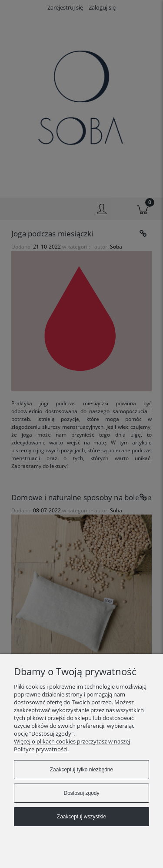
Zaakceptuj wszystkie (81, 817)
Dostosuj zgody (81, 793)
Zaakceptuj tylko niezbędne (81, 770)
